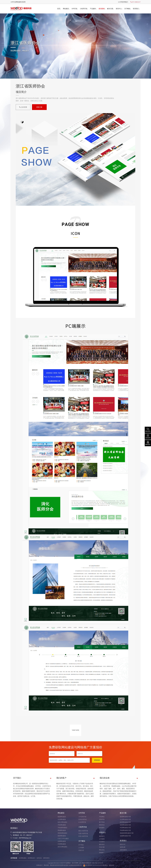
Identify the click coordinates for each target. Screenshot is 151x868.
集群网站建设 (62, 836)
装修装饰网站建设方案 (127, 833)
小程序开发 (84, 9)
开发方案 (102, 847)
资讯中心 (119, 9)
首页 (59, 9)
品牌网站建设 (62, 841)
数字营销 (102, 822)
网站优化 (102, 850)
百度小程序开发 (83, 833)
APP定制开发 (82, 817)
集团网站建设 (62, 817)
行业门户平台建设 (63, 839)
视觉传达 (102, 825)
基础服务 (102, 828)
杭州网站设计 (32, 858)
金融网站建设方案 (125, 836)
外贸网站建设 (62, 844)
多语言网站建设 (62, 847)
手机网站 (102, 817)
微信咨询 (148, 430)
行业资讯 (102, 842)
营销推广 (102, 853)
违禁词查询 (123, 850)
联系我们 (136, 9)
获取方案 (39, 107)
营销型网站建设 (62, 833)
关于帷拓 (128, 9)
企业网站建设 (62, 819)
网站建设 (66, 9)
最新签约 (102, 836)
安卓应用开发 (83, 819)
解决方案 (110, 9)
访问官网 (23, 107)
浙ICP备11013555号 (98, 863)
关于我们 (81, 845)
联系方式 (123, 844)
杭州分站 (39, 858)
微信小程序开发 (83, 831)
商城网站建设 (62, 830)
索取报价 (148, 443)
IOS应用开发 (82, 822)
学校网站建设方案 (125, 830)
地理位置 (123, 847)
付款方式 (81, 850)
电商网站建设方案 (125, 825)
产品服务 (93, 9)
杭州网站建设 (23, 858)
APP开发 (75, 9)
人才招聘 (81, 848)
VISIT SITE (76, 730)
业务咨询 (148, 436)
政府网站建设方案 (125, 822)
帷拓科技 (112, 865)
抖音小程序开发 (83, 836)
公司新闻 (102, 839)
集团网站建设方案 (125, 817)
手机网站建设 (62, 825)
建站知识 (102, 844)
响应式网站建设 (62, 822)
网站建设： (106, 865)
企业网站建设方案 (125, 819)
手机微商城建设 (62, 828)
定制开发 (102, 819)
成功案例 (102, 9)
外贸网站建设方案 (125, 828)
